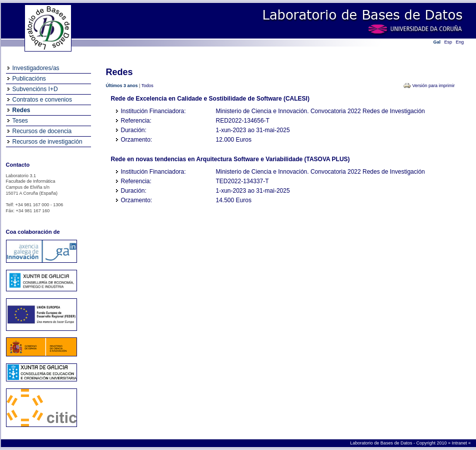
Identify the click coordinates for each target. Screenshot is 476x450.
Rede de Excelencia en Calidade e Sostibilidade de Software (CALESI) (210, 99)
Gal (437, 42)
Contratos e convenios (42, 100)
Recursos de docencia (42, 131)
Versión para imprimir (433, 86)
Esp (448, 42)
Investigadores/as (36, 68)
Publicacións (29, 79)
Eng (460, 42)
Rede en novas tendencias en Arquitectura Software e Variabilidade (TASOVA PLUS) (230, 159)
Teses (20, 121)
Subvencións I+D (35, 89)
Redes (21, 110)
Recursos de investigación (47, 142)
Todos (147, 86)
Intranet (460, 443)
